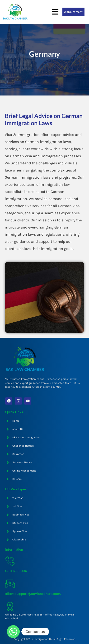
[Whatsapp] (13, 632)
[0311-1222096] (10, 561)
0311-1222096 (16, 571)
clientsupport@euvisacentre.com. (33, 594)
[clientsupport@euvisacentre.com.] (10, 584)
